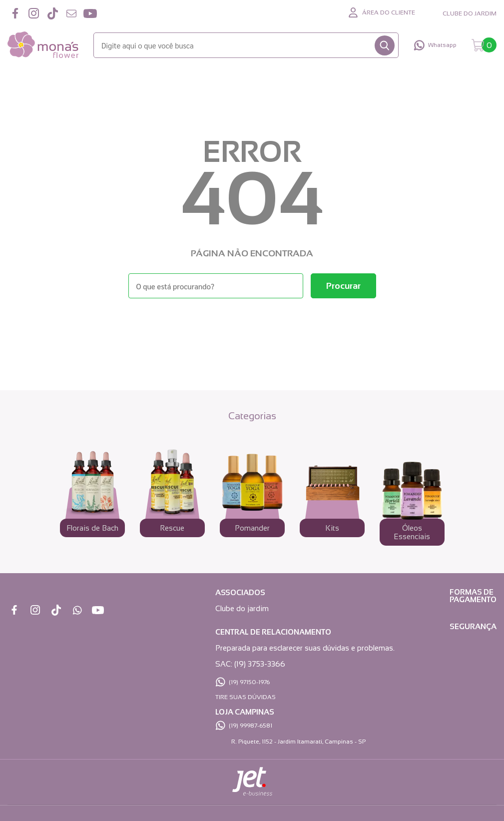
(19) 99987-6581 (251, 726)
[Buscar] (385, 45)
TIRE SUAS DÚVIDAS (246, 697)
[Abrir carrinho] (484, 45)
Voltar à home (252, 326)
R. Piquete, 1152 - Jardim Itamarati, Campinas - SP (298, 742)
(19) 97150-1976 (249, 682)
